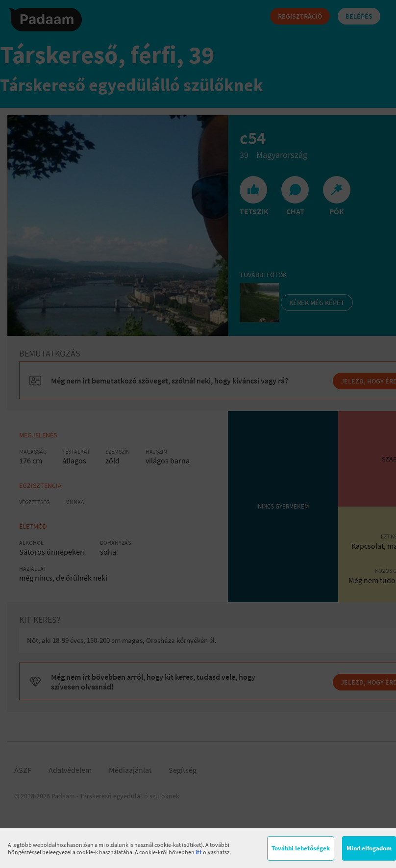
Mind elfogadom (369, 848)
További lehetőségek (301, 848)
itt (199, 852)
